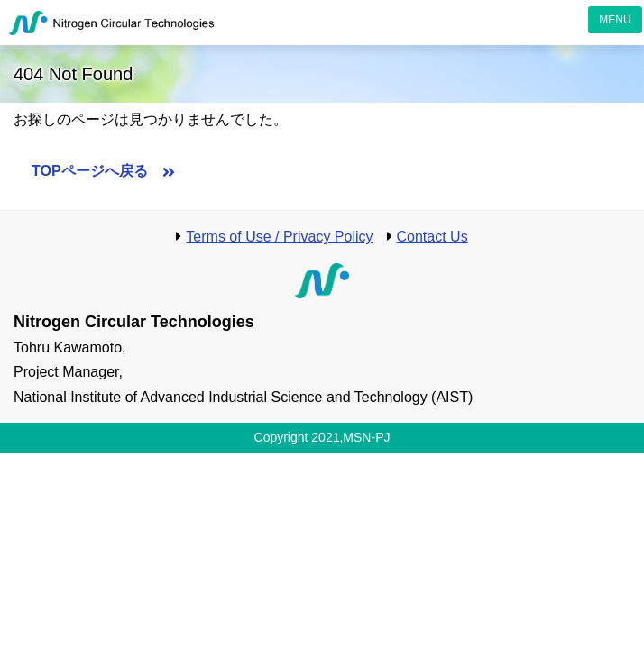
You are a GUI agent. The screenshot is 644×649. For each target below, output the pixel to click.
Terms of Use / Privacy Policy (279, 237)
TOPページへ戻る (90, 171)
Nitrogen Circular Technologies (113, 23)
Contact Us (432, 237)
